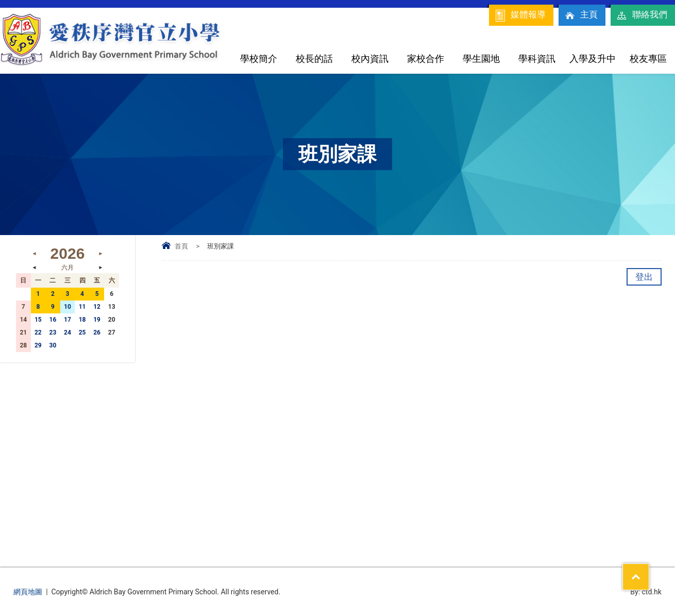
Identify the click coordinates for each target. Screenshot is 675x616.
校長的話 (314, 59)
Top (649, 570)
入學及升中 (593, 59)
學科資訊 (537, 59)
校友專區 (648, 59)
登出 (644, 277)
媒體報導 (520, 15)
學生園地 (481, 59)
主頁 (581, 15)
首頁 (181, 246)
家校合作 (426, 59)
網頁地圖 (28, 592)
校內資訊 (370, 59)
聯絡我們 (642, 15)
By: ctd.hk (646, 592)
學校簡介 (259, 59)
